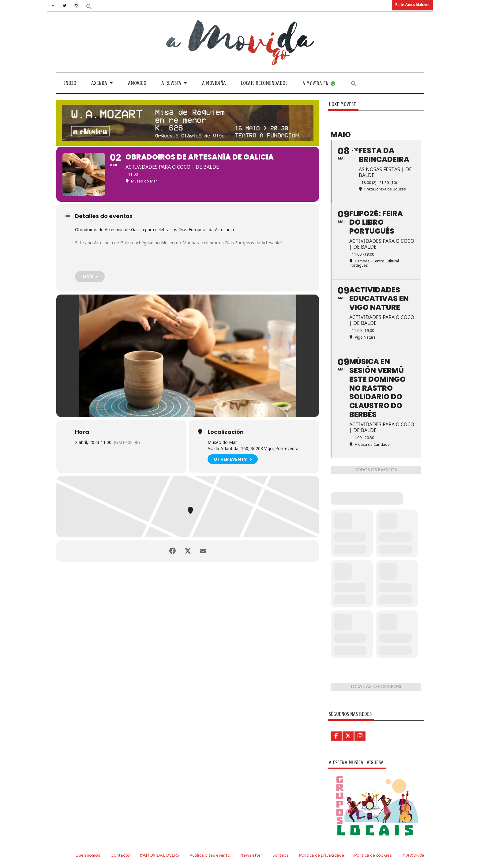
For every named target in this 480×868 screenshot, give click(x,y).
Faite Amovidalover (412, 5)
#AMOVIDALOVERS (159, 855)
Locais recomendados (264, 83)
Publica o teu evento (210, 855)
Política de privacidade (322, 855)
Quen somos (88, 855)
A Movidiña (214, 83)
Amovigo (137, 83)
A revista (171, 83)
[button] (89, 6)
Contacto (120, 855)
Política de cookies (373, 855)
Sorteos (281, 855)
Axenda (99, 83)
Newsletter (251, 855)
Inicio (70, 83)
